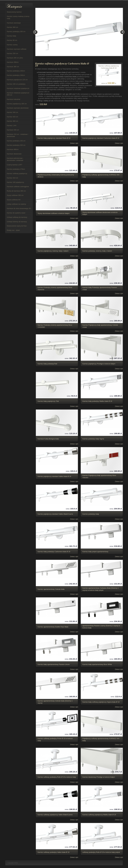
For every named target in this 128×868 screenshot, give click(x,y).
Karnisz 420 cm (12, 117)
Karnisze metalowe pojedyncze (18, 88)
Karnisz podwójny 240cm (16, 75)
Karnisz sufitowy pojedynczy (17, 174)
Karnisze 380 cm (13, 67)
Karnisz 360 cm (12, 27)
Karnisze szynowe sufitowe (17, 49)
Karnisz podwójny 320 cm (16, 145)
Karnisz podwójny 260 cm (16, 32)
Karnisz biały (11, 36)
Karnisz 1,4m (12, 126)
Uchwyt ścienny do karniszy (17, 222)
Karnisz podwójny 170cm (16, 169)
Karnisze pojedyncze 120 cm (17, 80)
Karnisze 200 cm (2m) (15, 58)
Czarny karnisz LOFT (15, 165)
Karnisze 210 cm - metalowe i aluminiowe (18, 135)
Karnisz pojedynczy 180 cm (17, 104)
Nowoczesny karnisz (14, 12)
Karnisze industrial (13, 99)
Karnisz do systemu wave (16, 213)
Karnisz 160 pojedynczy (15, 182)
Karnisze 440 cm (13, 130)
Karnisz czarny (12, 45)
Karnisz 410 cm (12, 178)
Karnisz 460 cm (12, 121)
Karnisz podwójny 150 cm (16, 141)
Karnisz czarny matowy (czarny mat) (18, 17)
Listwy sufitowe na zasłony (16, 204)
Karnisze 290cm (13, 62)
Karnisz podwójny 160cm (16, 71)
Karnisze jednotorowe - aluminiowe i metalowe (15, 159)
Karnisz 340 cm (12, 112)
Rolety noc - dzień (13, 230)
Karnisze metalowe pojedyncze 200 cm (18, 94)
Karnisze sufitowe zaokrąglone (18, 187)
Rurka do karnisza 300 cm (16, 191)
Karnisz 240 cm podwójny (16, 84)
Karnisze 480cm (13, 149)
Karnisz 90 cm (12, 40)
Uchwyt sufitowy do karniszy (17, 217)
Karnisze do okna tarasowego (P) (19, 208)
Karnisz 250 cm (12, 53)
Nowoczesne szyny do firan (17, 226)
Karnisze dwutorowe (14, 154)
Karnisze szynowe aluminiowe (18, 108)
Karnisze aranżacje (14, 23)
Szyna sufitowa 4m (14, 200)
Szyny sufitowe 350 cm (15, 195)
